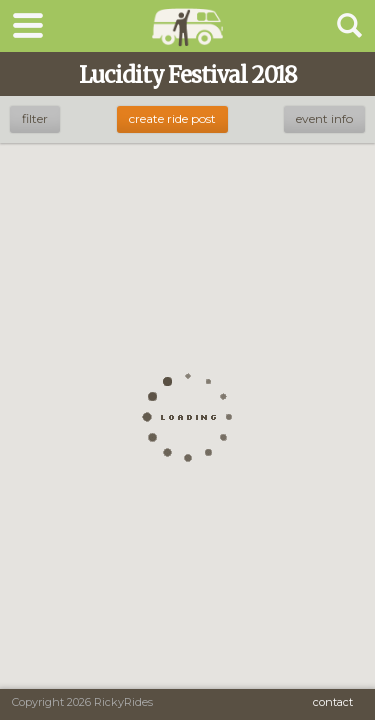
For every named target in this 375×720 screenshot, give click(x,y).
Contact (333, 702)
